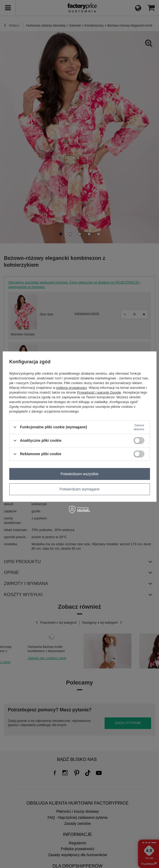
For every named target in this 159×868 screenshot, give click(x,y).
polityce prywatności (71, 387)
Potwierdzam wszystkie (79, 474)
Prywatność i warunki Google (99, 392)
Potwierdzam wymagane (79, 489)
